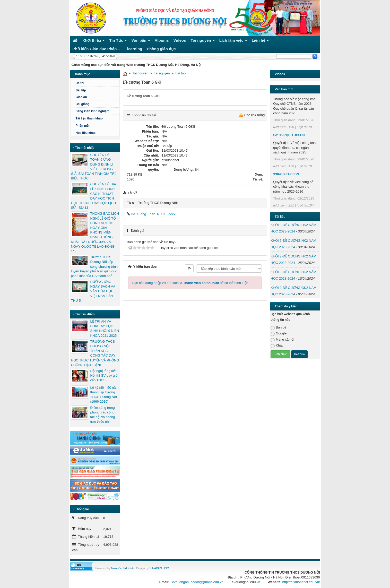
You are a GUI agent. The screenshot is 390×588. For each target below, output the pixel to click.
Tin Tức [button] (118, 41)
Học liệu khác (85, 133)
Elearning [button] (133, 49)
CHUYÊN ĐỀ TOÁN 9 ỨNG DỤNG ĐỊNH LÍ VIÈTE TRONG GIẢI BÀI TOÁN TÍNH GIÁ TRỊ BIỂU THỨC (93, 167)
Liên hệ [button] (260, 41)
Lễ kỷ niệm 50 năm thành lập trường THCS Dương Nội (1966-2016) (104, 395)
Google (279, 334)
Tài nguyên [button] (203, 41)
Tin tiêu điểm (85, 314)
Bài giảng (82, 104)
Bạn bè (278, 328)
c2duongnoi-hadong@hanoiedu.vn (198, 582)
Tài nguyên (140, 73)
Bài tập (180, 73)
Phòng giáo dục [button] (161, 49)
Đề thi (80, 83)
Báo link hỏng (255, 115)
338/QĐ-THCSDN (286, 174)
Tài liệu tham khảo (89, 118)
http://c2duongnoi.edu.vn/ (301, 582)
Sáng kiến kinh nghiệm (92, 111)
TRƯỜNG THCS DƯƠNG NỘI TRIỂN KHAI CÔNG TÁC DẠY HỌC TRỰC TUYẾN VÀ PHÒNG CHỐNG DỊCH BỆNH (95, 353)
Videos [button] (180, 40)
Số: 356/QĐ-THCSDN (289, 135)
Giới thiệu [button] (94, 41)
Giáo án (81, 97)
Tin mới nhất (84, 148)
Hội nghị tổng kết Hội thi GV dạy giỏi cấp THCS (104, 375)
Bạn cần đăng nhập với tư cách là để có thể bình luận (190, 283)
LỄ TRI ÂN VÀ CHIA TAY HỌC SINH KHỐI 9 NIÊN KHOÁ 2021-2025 (105, 328)
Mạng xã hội (282, 340)
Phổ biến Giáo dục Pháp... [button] (96, 49)
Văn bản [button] (141, 41)
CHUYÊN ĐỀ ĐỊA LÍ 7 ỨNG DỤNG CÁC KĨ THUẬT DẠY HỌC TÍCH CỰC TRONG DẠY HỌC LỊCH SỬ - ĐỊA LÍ (93, 196)
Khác (277, 346)
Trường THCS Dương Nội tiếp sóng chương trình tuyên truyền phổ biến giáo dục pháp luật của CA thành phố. (94, 266)
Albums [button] (162, 40)
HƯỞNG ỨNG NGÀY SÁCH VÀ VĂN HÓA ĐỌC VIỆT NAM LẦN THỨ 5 (93, 291)
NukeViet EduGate (123, 568)
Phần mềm (83, 126)
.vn (258, 582)
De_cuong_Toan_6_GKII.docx (151, 214)
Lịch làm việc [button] (233, 41)
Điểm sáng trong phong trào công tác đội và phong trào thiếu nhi (102, 415)
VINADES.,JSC (159, 568)
